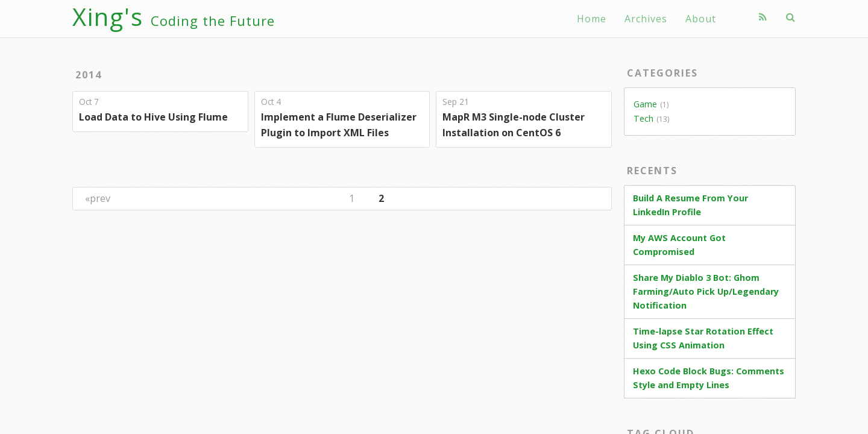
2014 (89, 75)
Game (645, 104)
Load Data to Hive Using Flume (153, 117)
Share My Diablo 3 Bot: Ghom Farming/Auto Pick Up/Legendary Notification (706, 291)
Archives (646, 19)
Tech (643, 118)
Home (592, 19)
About (701, 19)
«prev (98, 198)
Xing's (174, 17)
